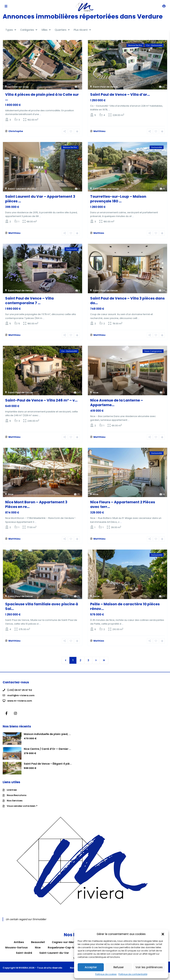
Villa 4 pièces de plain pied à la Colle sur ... (42, 97)
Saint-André (24, 953)
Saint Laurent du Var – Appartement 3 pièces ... (40, 199)
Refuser (119, 967)
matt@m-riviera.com (21, 695)
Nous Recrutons (17, 795)
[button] (163, 934)
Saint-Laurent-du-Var (22, 189)
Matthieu (99, 131)
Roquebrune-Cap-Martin (64, 947)
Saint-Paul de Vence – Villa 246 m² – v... (41, 400)
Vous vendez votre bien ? (22, 806)
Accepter (91, 967)
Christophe (16, 131)
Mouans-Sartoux (16, 947)
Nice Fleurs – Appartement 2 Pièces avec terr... (123, 505)
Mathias (99, 233)
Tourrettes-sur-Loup (106, 189)
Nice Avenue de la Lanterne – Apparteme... (117, 403)
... (40, 114)
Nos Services (15, 801)
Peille (96, 596)
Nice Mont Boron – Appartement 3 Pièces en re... (36, 505)
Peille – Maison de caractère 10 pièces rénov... (125, 606)
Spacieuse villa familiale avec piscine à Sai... (42, 606)
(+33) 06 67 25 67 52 (20, 690)
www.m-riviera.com (20, 701)
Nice (96, 392)
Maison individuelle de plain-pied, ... (47, 734)
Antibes (19, 942)
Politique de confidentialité (133, 974)
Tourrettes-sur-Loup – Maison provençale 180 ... (118, 199)
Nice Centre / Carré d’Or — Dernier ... (47, 749)
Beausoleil (38, 942)
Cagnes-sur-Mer (63, 942)
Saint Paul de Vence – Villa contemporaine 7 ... (29, 301)
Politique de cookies (106, 974)
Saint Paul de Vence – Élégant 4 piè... (48, 764)
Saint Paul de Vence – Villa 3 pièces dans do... (127, 301)
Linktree (12, 790)
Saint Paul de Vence (105, 87)
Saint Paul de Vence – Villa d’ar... (120, 94)
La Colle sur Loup (18, 87)
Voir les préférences (149, 967)
